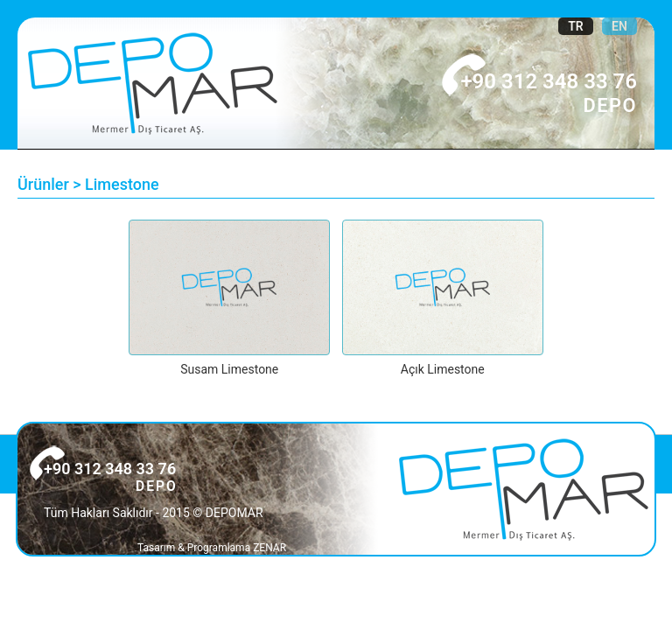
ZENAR (269, 548)
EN (619, 26)
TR (576, 26)
